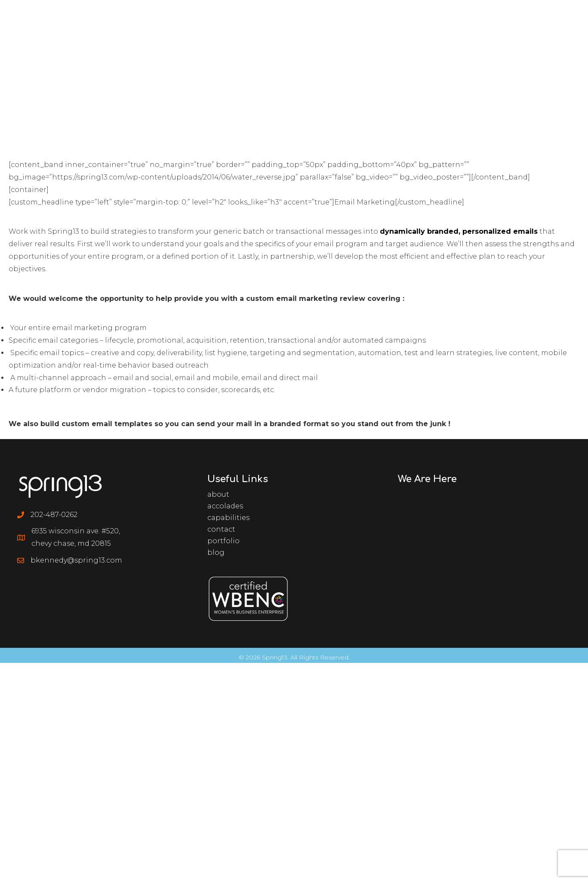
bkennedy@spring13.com (76, 560)
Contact (221, 529)
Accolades (225, 506)
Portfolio (223, 541)
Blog (216, 552)
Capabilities (228, 518)
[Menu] (560, 19)
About (218, 494)
